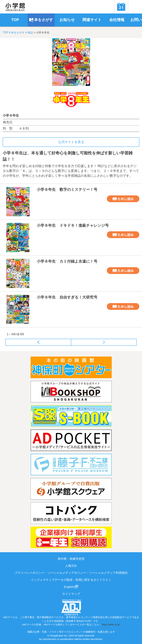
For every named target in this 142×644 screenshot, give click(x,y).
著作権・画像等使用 (71, 559)
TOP (5, 33)
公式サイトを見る (71, 142)
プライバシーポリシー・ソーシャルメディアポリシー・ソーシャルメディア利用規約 (71, 573)
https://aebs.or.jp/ (111, 625)
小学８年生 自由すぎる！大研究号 (67, 297)
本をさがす (18, 33)
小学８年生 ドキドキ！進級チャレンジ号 (73, 225)
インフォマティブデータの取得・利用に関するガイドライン (71, 580)
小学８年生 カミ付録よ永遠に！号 (67, 261)
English (71, 587)
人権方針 (71, 566)
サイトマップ (71, 594)
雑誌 (30, 33)
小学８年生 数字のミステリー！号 (67, 189)
